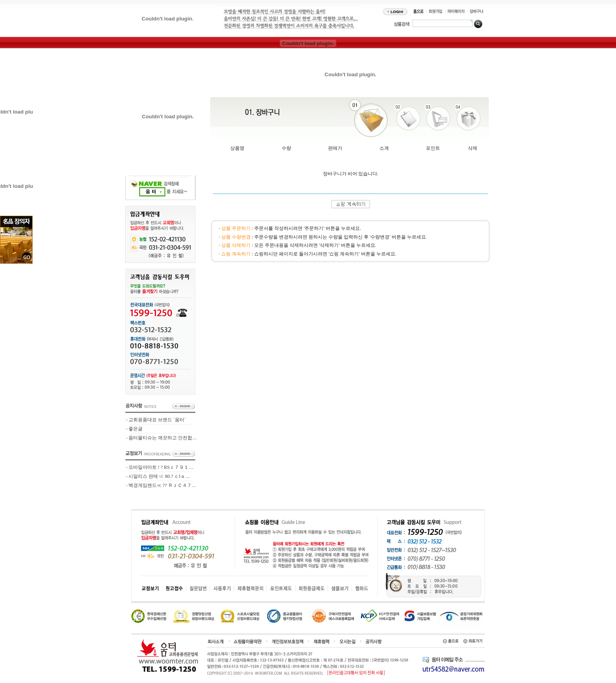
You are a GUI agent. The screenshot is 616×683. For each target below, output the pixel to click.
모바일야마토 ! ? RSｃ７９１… (161, 467)
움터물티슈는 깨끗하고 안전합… (163, 438)
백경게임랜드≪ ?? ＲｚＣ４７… (162, 485)
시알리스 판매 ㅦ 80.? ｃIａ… (159, 476)
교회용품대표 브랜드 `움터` (157, 420)
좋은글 (136, 429)
